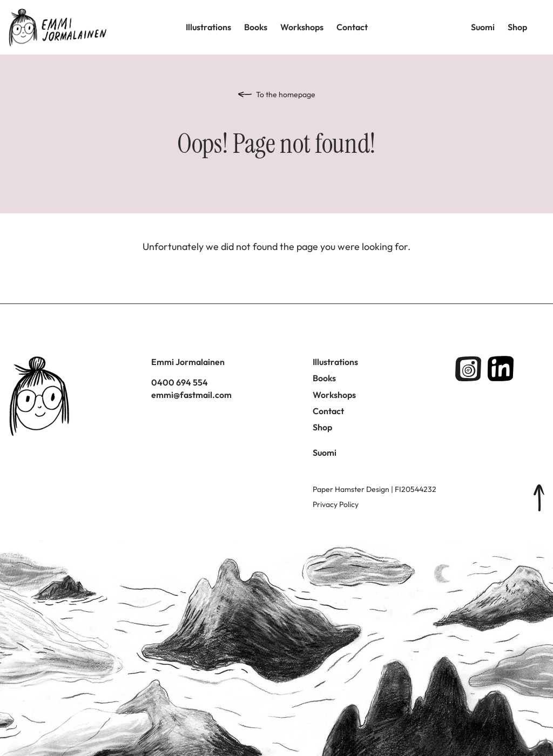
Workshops (302, 27)
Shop (517, 27)
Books (256, 27)
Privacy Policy (336, 504)
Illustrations (208, 27)
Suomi (483, 27)
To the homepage (286, 94)
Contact (352, 27)
